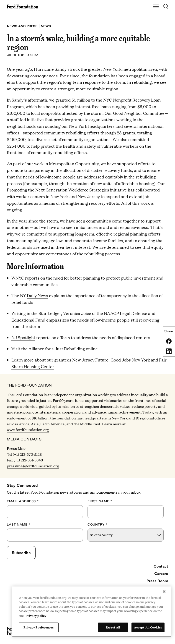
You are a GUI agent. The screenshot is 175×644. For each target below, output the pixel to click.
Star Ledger (50, 313)
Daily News (37, 295)
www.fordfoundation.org (28, 430)
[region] (92, 612)
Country (98, 524)
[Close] (164, 592)
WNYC (18, 278)
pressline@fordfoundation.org (33, 466)
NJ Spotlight (23, 337)
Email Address (23, 501)
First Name (100, 501)
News (46, 26)
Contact (161, 566)
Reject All (113, 627)
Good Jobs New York (130, 360)
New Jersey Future (90, 360)
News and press (22, 26)
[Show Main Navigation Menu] (156, 7)
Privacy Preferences (39, 627)
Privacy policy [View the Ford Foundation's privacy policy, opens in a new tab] (36, 615)
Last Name (19, 524)
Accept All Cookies (148, 627)
